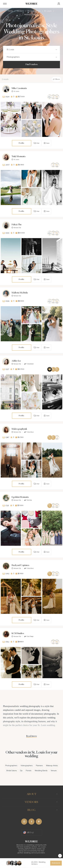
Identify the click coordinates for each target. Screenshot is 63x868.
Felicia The (17, 225)
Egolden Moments (20, 497)
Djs (21, 771)
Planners (39, 765)
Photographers (34, 11)
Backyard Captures (20, 565)
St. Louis (48, 11)
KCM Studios (18, 633)
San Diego (29, 636)
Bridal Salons (12, 771)
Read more (31, 736)
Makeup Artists (52, 765)
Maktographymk (19, 429)
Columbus (29, 432)
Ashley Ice (16, 361)
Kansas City (16, 228)
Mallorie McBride (20, 293)
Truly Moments (19, 156)
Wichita (28, 500)
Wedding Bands (41, 771)
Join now (56, 863)
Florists (29, 771)
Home (11, 11)
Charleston (29, 364)
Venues (54, 771)
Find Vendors (32, 64)
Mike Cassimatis (19, 88)
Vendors (20, 11)
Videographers (27, 765)
